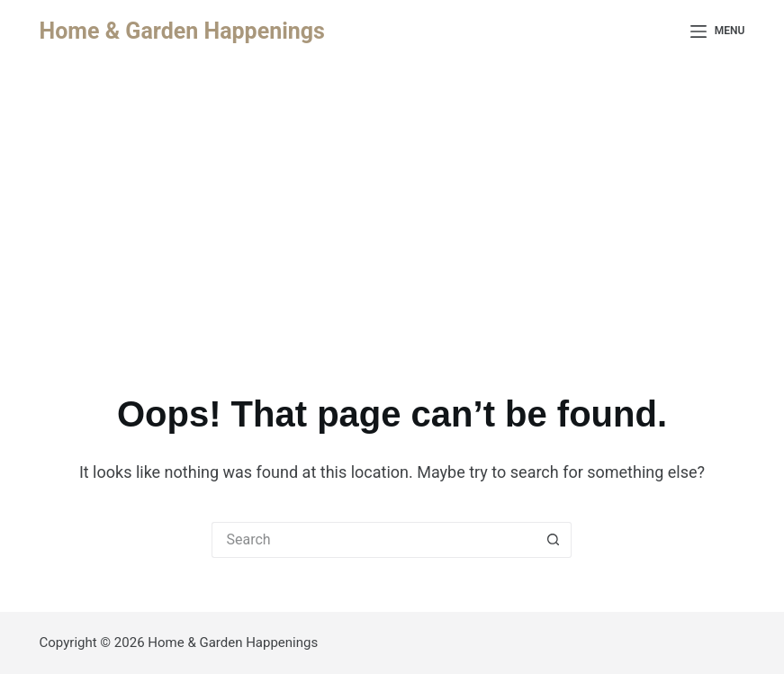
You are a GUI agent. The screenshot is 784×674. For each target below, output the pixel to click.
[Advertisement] (392, 198)
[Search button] (554, 540)
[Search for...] (374, 540)
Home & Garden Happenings (182, 31)
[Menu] (718, 31)
